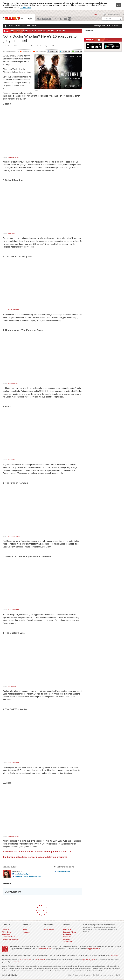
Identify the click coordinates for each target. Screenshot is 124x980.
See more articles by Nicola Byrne (27, 877)
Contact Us (6, 934)
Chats (34, 26)
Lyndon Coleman (13, 383)
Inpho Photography (88, 960)
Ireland (18, 26)
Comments (67, 937)
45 (39, 51)
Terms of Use (68, 930)
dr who (51, 31)
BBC (13, 31)
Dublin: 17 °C (97, 15)
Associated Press (16, 962)
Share (52, 51)
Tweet (64, 51)
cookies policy (115, 955)
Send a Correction (62, 871)
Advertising (67, 934)
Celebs (11, 26)
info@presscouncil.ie (93, 949)
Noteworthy (87, 975)
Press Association (25, 960)
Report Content (48, 930)
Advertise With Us (9, 937)
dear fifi (117, 26)
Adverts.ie (111, 975)
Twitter (25, 930)
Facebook (26, 932)
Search (121, 19)
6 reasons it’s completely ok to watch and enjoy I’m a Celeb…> (37, 852)
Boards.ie (103, 975)
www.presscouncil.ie (46, 949)
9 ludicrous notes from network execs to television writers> (35, 857)
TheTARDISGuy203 (14, 536)
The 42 (68, 19)
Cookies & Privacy (70, 932)
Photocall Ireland (40, 960)
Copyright (67, 939)
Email (76, 51)
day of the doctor (25, 31)
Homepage (5, 26)
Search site (107, 19)
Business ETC (58, 19)
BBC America (12, 686)
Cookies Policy (25, 7)
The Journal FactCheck (10, 939)
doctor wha (41, 31)
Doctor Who (11, 234)
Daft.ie (118, 975)
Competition (67, 942)
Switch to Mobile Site (10, 975)
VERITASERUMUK (13, 157)
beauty (106, 26)
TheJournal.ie (44, 19)
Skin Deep (26, 26)
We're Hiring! (7, 932)
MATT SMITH (62, 31)
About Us (6, 930)
